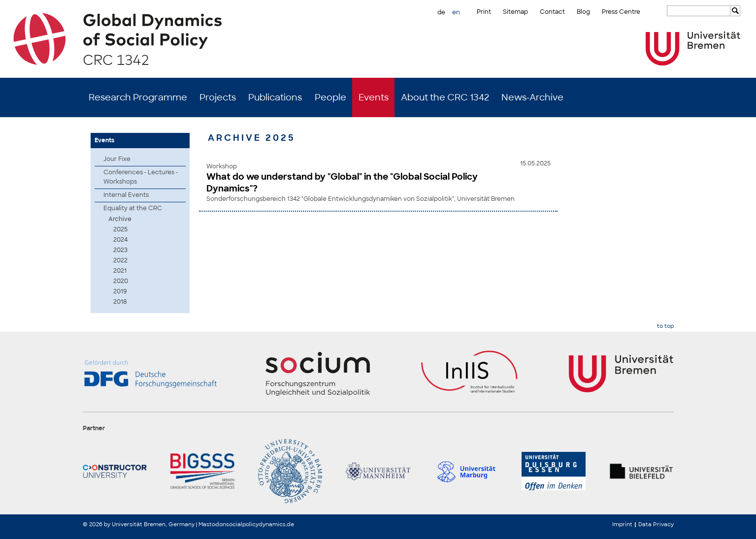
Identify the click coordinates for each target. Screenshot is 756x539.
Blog (583, 12)
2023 (120, 250)
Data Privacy (656, 524)
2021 (120, 271)
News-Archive (532, 97)
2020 (121, 281)
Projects (218, 97)
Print (484, 12)
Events (374, 97)
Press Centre (621, 12)
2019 (120, 291)
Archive (120, 219)
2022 (120, 260)
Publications (275, 97)
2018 (120, 302)
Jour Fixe (117, 159)
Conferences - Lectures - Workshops (141, 177)
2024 (120, 240)
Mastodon (212, 524)
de (441, 12)
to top (665, 326)
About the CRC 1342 (445, 97)
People (330, 97)
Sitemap (515, 12)
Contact (552, 12)
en (456, 12)
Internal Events (126, 195)
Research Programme (138, 97)
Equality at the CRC (133, 208)
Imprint (622, 524)
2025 (120, 229)
